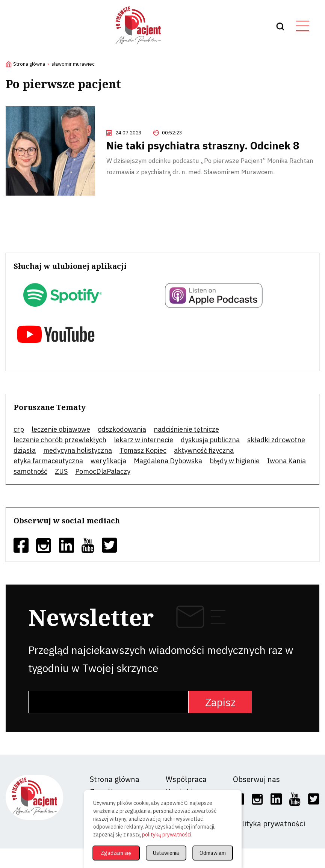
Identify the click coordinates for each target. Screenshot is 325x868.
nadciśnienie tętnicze (186, 429)
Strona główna (29, 64)
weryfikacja (108, 461)
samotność (30, 471)
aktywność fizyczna (204, 450)
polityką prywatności (167, 835)
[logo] (138, 47)
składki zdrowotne (276, 440)
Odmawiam (213, 853)
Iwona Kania (286, 461)
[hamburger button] (305, 26)
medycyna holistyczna (78, 450)
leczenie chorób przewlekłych (60, 440)
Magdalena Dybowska (168, 461)
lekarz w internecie (144, 440)
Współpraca (186, 779)
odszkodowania (122, 429)
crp (19, 429)
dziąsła (25, 450)
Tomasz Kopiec (143, 450)
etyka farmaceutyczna (48, 461)
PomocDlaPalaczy (103, 471)
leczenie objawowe (61, 429)
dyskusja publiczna (210, 440)
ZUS (61, 471)
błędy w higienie (235, 461)
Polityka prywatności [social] (269, 824)
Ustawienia (166, 853)
